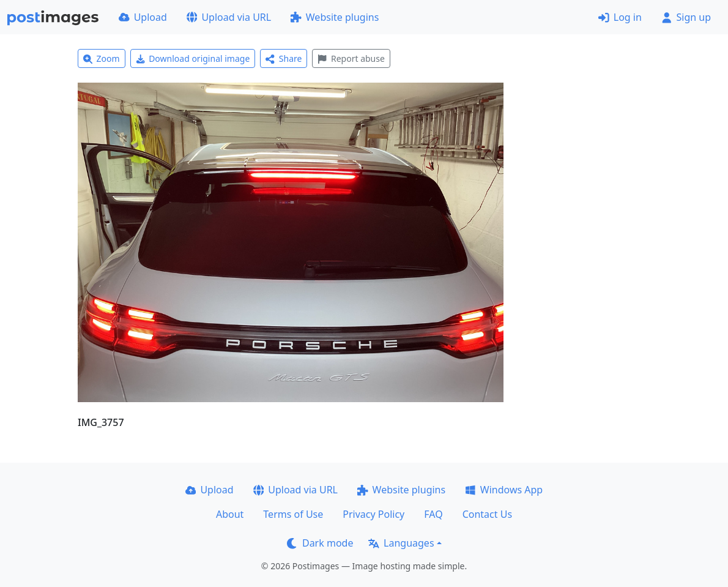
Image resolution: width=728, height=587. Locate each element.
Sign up (686, 17)
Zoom (102, 58)
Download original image (193, 58)
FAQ (433, 514)
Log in (620, 17)
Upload (143, 17)
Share (284, 58)
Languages (401, 543)
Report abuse (351, 58)
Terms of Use (293, 514)
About (230, 514)
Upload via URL (229, 17)
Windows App (504, 490)
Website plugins (335, 17)
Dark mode (320, 543)
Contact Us (487, 514)
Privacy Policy (373, 514)
